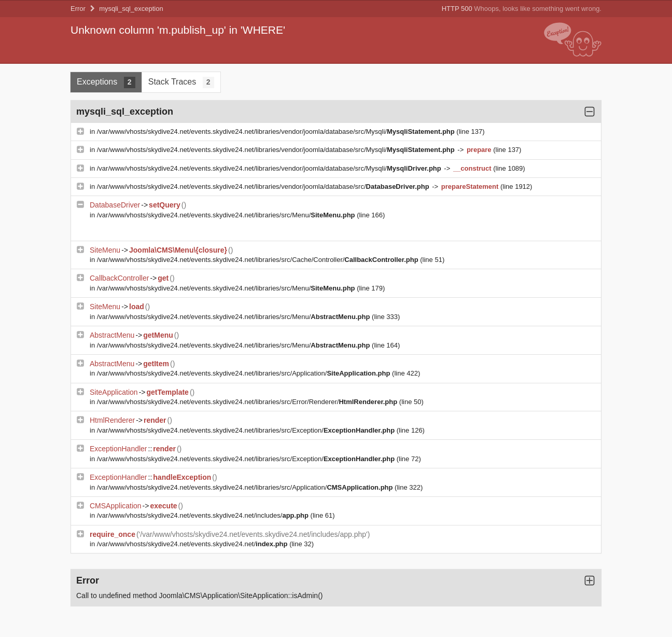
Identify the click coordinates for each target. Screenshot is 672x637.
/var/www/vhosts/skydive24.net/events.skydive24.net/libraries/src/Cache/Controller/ (259, 260)
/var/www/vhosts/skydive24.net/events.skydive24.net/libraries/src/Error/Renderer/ (248, 402)
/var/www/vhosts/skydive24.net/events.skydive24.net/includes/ (204, 515)
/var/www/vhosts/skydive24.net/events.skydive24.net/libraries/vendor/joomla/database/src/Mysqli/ (277, 131)
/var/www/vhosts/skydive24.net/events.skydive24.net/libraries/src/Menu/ (227, 215)
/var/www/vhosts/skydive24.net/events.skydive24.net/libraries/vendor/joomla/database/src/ (264, 186)
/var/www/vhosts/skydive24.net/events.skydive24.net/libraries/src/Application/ (244, 373)
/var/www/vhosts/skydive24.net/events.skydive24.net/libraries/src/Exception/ (247, 430)
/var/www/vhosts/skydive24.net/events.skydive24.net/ (193, 544)
